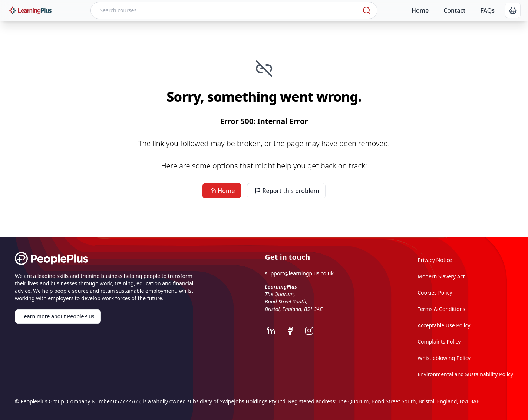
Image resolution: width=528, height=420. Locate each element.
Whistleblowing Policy (444, 358)
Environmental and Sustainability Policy (465, 374)
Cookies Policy (435, 293)
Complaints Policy (439, 342)
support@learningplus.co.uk (299, 273)
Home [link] (222, 191)
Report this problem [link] (286, 191)
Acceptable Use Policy (444, 325)
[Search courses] (226, 10)
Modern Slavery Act (441, 276)
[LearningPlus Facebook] (294, 331)
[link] (513, 10)
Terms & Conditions (441, 309)
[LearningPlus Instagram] (313, 331)
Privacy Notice (435, 260)
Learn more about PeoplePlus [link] (58, 316)
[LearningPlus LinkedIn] (274, 331)
